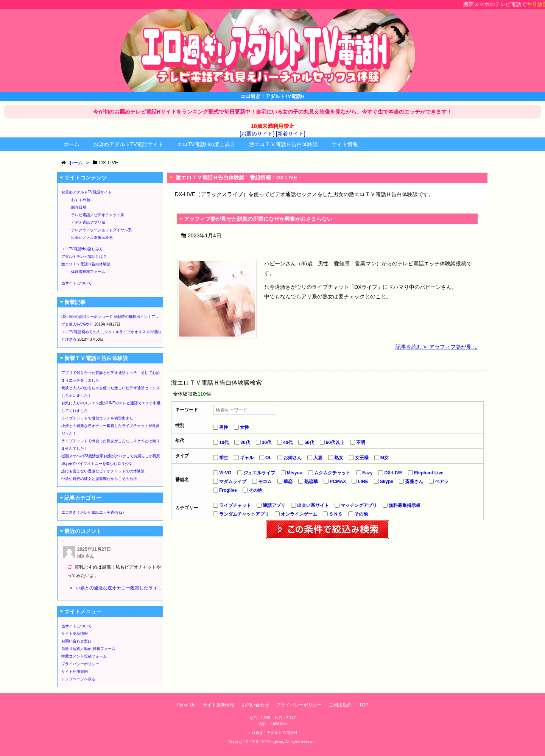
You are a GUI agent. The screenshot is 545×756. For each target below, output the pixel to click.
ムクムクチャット (332, 473)
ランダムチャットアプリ (244, 514)
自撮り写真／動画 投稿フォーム (88, 649)
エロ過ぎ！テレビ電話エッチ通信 (90, 512)
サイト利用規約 (75, 671)
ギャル (247, 458)
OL (269, 458)
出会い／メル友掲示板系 (92, 238)
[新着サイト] (291, 134)
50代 (309, 443)
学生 (224, 458)
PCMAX (338, 482)
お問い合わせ (255, 705)
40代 (288, 443)
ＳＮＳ (336, 514)
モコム (265, 482)
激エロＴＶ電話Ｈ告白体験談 (283, 144)
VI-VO (225, 473)
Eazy (367, 473)
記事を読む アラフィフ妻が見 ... (437, 347)
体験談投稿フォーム (88, 272)
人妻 (318, 458)
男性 (224, 427)
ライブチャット (235, 505)
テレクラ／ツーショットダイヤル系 (101, 230)
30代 (267, 443)
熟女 (339, 458)
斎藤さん (414, 482)
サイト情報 (345, 144)
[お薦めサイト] (257, 134)
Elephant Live (429, 473)
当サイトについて (76, 283)
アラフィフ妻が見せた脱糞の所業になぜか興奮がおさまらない (258, 219)
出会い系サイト (313, 505)
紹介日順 (79, 207)
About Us (186, 705)
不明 (361, 443)
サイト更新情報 (75, 634)
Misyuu (295, 473)
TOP (364, 705)
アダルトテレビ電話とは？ (84, 256)
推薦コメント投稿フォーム (84, 656)
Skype (387, 482)
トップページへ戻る (78, 679)
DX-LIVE (393, 473)
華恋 (288, 482)
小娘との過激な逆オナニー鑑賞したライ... (118, 588)
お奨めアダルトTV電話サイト (128, 144)
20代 (245, 443)
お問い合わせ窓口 (76, 641)
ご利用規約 (340, 705)
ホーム (72, 144)
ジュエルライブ (259, 473)
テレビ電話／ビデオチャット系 (98, 215)
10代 (224, 443)
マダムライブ (233, 482)
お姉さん (293, 458)
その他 (255, 490)
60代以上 (335, 443)
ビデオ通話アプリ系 (88, 222)
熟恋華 (311, 482)
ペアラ (442, 482)
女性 (244, 427)
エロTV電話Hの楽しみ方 (206, 144)
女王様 (362, 458)
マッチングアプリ (359, 505)
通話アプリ (274, 505)
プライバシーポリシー (80, 664)
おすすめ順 (81, 200)
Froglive (228, 490)
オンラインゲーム (299, 514)
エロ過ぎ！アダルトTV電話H (272, 733)
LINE (363, 482)
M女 (385, 458)
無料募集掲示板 (405, 505)
